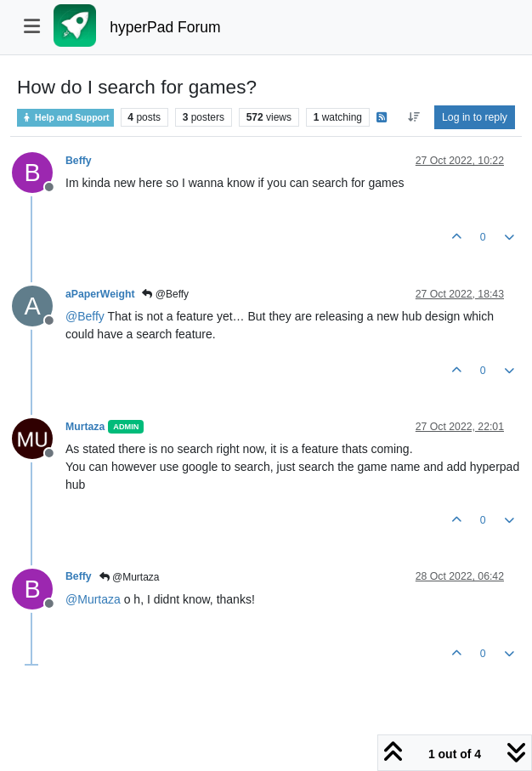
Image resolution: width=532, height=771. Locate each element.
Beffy (79, 161)
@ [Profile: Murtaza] (93, 599)
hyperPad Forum (165, 27)
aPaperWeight (100, 294)
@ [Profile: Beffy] (85, 316)
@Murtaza (130, 577)
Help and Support (65, 118)
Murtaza (85, 427)
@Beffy (165, 294)
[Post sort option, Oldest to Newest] (413, 117)
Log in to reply (475, 117)
